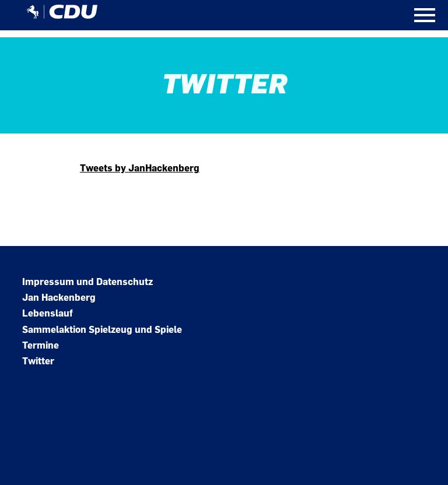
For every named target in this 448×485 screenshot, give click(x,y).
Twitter (38, 361)
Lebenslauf (48, 313)
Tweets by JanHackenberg (140, 168)
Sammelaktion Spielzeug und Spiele (102, 330)
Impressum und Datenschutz (87, 282)
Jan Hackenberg (59, 298)
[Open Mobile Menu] (425, 15)
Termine (41, 345)
